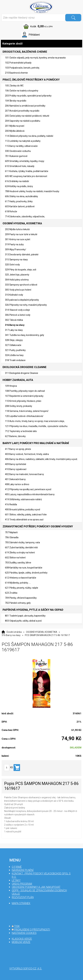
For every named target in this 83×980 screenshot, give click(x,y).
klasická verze (22, 939)
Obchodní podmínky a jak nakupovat (36, 887)
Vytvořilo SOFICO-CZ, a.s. (26, 969)
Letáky (16, 880)
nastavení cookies (24, 933)
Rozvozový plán (23, 897)
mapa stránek (21, 903)
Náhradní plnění (23, 870)
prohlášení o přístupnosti (32, 930)
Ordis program (22, 884)
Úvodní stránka (14, 632)
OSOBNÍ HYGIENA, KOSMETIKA (42, 632)
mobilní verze (21, 942)
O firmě (17, 867)
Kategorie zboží (41, 44)
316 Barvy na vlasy (11, 635)
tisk (17, 926)
